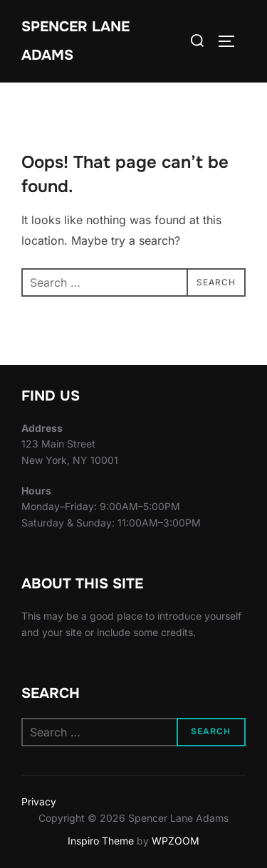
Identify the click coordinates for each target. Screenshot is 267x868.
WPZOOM (176, 841)
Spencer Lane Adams (75, 41)
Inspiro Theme (101, 841)
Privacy (39, 801)
